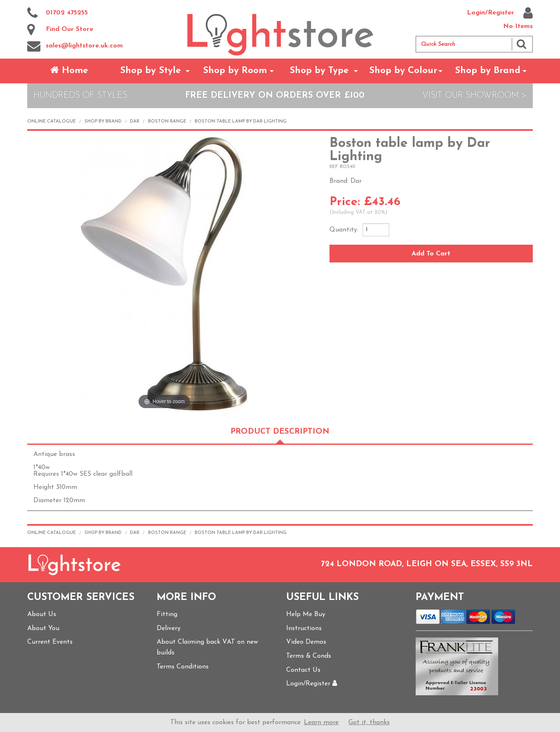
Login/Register (500, 13)
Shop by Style (151, 71)
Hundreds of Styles (80, 96)
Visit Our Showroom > (474, 96)
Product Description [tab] (280, 432)
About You (43, 628)
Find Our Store (60, 30)
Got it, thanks (369, 723)
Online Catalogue (52, 122)
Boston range (167, 122)
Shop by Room (235, 71)
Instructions (304, 628)
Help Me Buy (306, 614)
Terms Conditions (183, 667)
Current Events (50, 642)
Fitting (167, 614)
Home (69, 70)
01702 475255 (58, 13)
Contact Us (303, 670)
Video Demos (306, 642)
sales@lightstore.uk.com (75, 46)
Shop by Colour (403, 71)
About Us (42, 614)
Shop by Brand (488, 71)
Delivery (169, 628)
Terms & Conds (309, 656)
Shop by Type (319, 71)
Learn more (321, 723)
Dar (135, 122)
